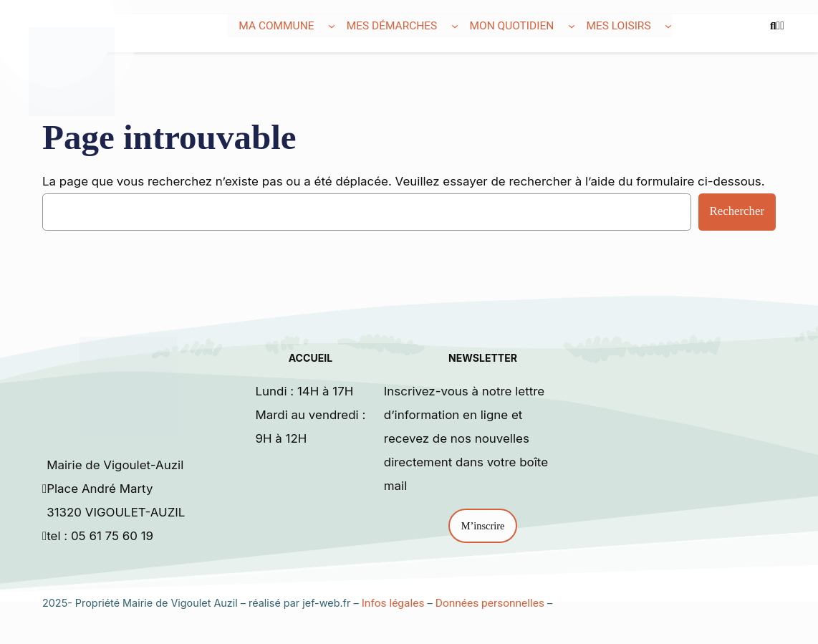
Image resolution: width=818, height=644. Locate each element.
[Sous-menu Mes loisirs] (668, 26)
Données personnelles (490, 603)
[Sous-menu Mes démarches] (455, 26)
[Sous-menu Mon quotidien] (572, 26)
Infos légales (393, 603)
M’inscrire (483, 526)
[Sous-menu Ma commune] (332, 26)
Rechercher (737, 211)
